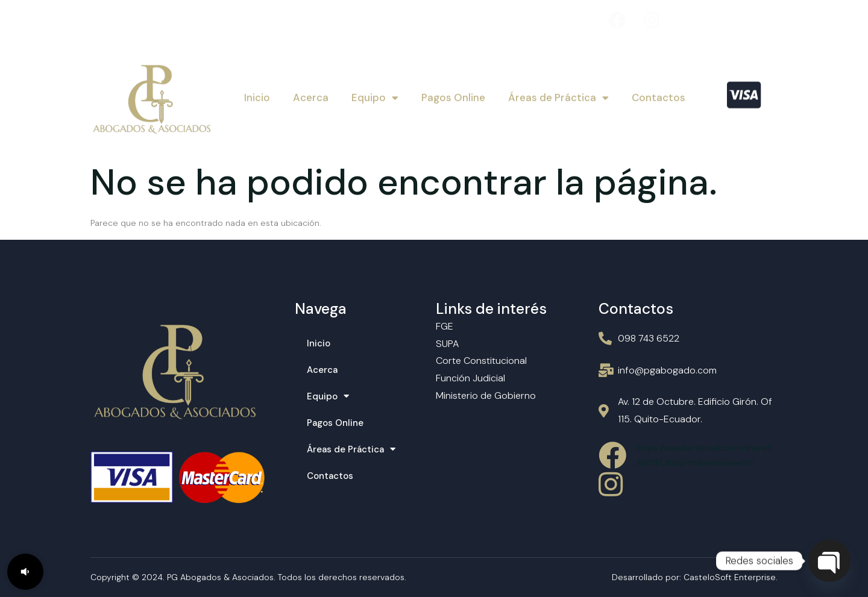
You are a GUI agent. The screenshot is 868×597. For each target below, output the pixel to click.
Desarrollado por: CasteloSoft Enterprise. (695, 577)
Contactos (659, 96)
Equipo (375, 96)
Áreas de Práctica (558, 96)
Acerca (311, 96)
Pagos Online (453, 96)
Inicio (257, 96)
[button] (25, 572)
